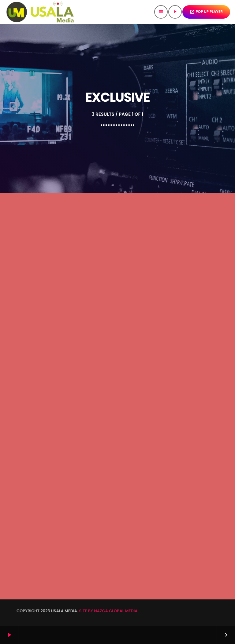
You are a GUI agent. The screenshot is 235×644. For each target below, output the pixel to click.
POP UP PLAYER (206, 12)
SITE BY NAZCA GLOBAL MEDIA (108, 611)
